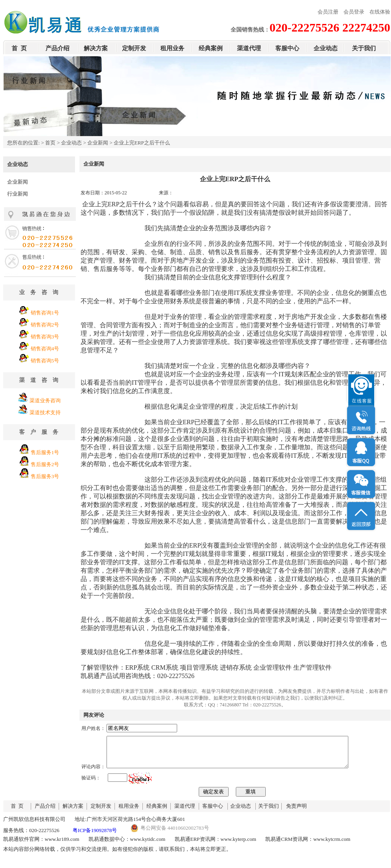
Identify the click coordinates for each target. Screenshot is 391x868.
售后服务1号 (45, 452)
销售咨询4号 (45, 349)
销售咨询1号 (45, 313)
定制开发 (134, 48)
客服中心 (287, 48)
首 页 (19, 48)
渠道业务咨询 (45, 400)
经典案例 (211, 48)
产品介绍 (57, 48)
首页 (50, 143)
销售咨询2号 (45, 325)
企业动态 (326, 48)
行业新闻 (18, 194)
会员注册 (328, 12)
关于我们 (364, 48)
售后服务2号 (45, 464)
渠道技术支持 (45, 412)
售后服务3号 (45, 476)
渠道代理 (249, 48)
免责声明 (296, 812)
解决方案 (96, 48)
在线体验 (380, 12)
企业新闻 (98, 143)
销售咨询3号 (45, 337)
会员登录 (354, 12)
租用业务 (172, 48)
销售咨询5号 (45, 361)
